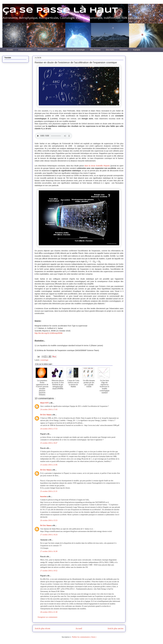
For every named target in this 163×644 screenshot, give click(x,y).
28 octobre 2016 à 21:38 (49, 612)
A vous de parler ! (25, 50)
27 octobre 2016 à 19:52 (49, 571)
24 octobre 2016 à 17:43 (49, 410)
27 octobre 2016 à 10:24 (49, 535)
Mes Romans (95, 50)
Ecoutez (10, 50)
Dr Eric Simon (46, 415)
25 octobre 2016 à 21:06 (49, 465)
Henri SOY (45, 403)
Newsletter (124, 50)
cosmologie (44, 360)
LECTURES (58, 50)
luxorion (44, 497)
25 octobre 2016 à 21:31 (49, 491)
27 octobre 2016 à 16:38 (49, 551)
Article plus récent (42, 628)
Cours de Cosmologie (76, 50)
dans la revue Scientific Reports (97, 166)
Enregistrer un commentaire (48, 617)
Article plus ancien (115, 628)
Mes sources (43, 50)
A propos (137, 50)
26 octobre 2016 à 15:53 (49, 520)
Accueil (79, 628)
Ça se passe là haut (60, 10)
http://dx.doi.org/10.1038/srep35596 (48, 333)
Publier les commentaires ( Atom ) (84, 637)
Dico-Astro (110, 50)
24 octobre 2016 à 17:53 (49, 429)
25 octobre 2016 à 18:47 (49, 443)
